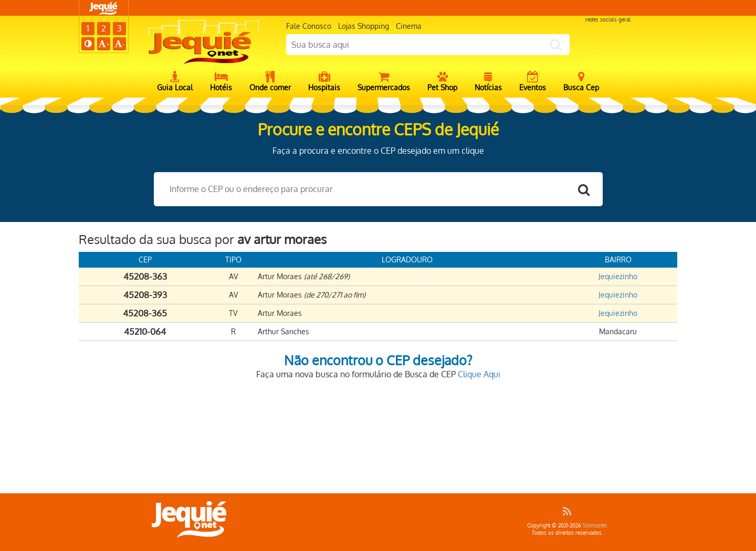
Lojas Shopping (364, 26)
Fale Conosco (309, 26)
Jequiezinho (618, 276)
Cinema (409, 26)
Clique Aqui (479, 374)
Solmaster (595, 525)
